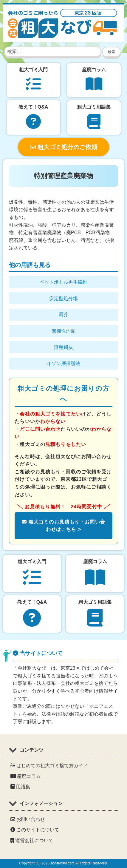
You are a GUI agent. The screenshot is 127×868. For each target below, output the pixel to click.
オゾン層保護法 (63, 363)
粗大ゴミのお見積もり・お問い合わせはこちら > (63, 526)
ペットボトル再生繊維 (63, 282)
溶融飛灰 (63, 347)
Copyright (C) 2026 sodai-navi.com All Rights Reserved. (64, 863)
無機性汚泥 (63, 331)
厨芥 (63, 315)
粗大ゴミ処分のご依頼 (63, 147)
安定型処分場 (63, 298)
